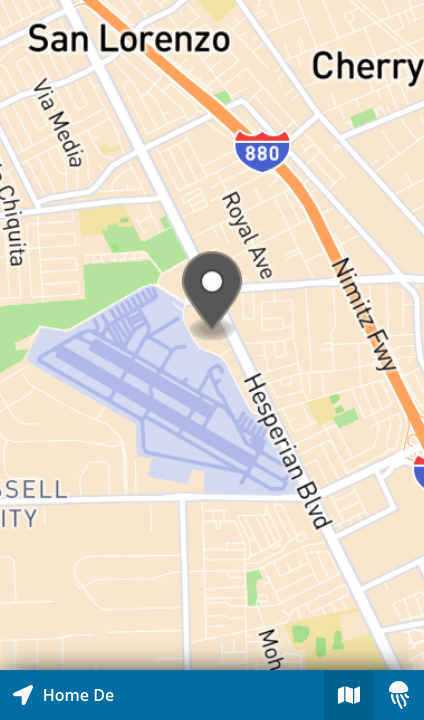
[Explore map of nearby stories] (212, 335)
